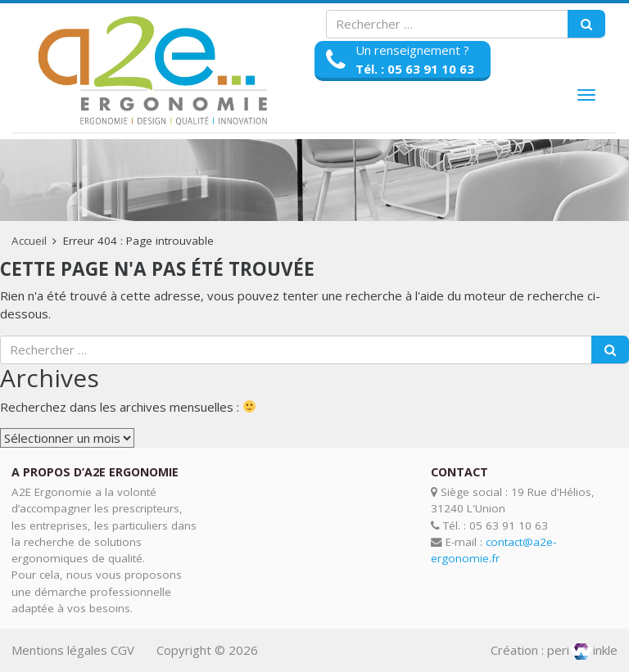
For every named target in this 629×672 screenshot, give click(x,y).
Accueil (29, 241)
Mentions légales (59, 650)
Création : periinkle (554, 650)
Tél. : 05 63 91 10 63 (415, 69)
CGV (122, 650)
